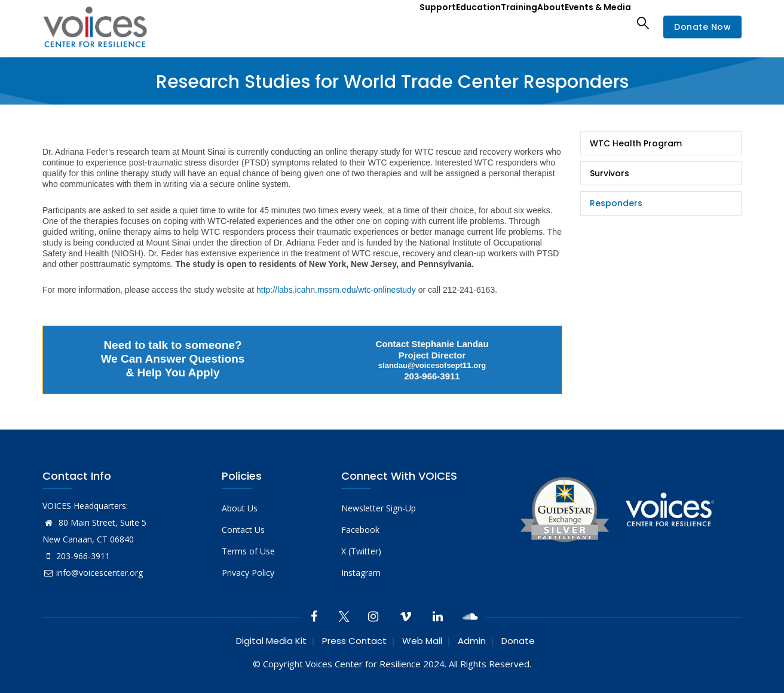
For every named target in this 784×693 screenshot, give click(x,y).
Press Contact (354, 641)
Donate (518, 641)
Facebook (360, 530)
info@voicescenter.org (93, 573)
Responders (616, 203)
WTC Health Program (636, 143)
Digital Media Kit (271, 641)
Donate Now (702, 27)
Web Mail (422, 641)
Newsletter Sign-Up (379, 508)
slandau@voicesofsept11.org (432, 365)
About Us (240, 508)
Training (489, 22)
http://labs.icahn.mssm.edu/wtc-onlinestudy (336, 290)
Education (437, 22)
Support (385, 22)
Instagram (361, 573)
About (532, 22)
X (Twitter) (361, 551)
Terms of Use (248, 551)
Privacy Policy (248, 573)
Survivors (610, 173)
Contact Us (243, 530)
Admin (472, 641)
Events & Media (591, 22)
